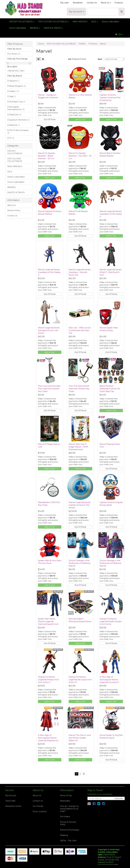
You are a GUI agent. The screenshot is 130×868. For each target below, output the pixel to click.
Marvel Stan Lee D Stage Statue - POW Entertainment (78, 447)
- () (119, 34)
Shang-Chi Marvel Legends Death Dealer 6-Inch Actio (111, 621)
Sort (99, 59)
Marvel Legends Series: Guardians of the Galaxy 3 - (111, 214)
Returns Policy (14, 210)
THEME (82, 44)
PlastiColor (15, 115)
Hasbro (14, 91)
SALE (95, 22)
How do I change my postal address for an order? (69, 809)
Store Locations (40, 812)
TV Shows (93, 44)
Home (41, 44)
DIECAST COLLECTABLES (22, 22)
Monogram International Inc (16, 108)
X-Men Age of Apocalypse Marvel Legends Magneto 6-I (48, 738)
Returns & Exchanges (70, 830)
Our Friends (38, 806)
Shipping (64, 835)
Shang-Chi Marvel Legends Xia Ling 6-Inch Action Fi (80, 680)
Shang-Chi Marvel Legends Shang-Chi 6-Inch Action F (49, 680)
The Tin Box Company (18, 132)
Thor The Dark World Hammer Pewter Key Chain (79, 389)
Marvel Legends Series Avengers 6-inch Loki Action (49, 330)
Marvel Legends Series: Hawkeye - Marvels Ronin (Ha (80, 272)
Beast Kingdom (18, 86)
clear (22, 71)
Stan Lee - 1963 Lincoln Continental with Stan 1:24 (80, 330)
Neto (116, 864)
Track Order (10, 801)
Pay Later (64, 3)
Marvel (103, 44)
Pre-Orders (65, 817)
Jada (13, 96)
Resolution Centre (13, 806)
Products (119, 3)
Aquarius (14, 81)
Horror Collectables (18, 28)
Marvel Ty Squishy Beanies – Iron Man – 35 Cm (80, 156)
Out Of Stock (50, 119)
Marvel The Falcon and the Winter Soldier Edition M (80, 738)
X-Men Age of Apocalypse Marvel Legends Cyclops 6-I (109, 680)
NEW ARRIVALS (80, 22)
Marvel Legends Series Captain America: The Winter (80, 505)
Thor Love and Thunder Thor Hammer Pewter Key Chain (49, 389)
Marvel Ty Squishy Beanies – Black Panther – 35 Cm (46, 156)
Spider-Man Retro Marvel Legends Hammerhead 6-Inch (48, 621)
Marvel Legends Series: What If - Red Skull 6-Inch (111, 272)
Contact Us (92, 3)
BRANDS (35, 28)
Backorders (65, 801)
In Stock (15, 54)
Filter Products (15, 44)
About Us (106, 3)
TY (12, 138)
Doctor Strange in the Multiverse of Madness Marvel (79, 563)
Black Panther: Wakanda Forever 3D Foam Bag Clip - (110, 389)
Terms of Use (66, 795)
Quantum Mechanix (19, 120)
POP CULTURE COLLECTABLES (54, 22)
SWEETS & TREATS (53, 28)
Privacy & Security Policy (68, 823)
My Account (77, 12)
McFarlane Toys (17, 102)
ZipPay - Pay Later (68, 841)
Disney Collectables (110, 22)
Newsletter (78, 3)
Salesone (14, 125)
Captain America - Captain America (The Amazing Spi (110, 98)
